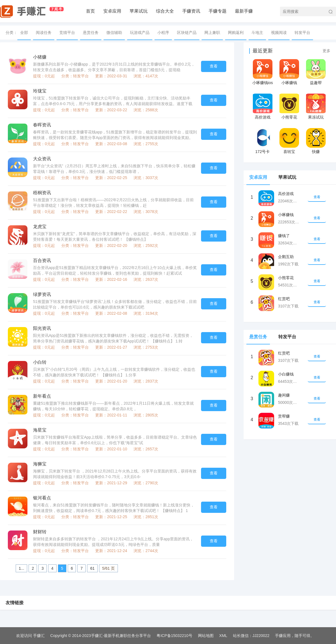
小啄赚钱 (289, 83)
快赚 (316, 152)
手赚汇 (39, 636)
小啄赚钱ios (263, 83)
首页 (90, 11)
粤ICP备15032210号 (174, 636)
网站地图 (206, 636)
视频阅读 (279, 33)
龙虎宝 (40, 227)
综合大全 (165, 11)
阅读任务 (44, 33)
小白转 (40, 362)
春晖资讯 (42, 125)
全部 (24, 33)
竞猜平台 (67, 33)
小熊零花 (289, 117)
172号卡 (262, 152)
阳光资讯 (42, 328)
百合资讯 (42, 260)
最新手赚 (244, 11)
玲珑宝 (40, 91)
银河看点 (42, 498)
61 (92, 568)
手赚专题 (218, 11)
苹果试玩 (139, 11)
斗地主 (257, 33)
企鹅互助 (286, 257)
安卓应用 (112, 11)
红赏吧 (284, 299)
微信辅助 (114, 33)
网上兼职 (212, 33)
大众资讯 (42, 159)
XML (223, 636)
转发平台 (302, 33)
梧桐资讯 (42, 193)
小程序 (163, 33)
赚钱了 (284, 236)
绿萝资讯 (42, 294)
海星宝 (40, 430)
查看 (214, 66)
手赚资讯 (191, 11)
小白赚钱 (286, 374)
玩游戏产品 (140, 33)
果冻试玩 (316, 117)
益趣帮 (316, 83)
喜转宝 (289, 152)
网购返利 (236, 33)
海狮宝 (40, 464)
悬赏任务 (91, 33)
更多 (326, 51)
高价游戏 (263, 117)
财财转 (40, 532)
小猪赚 (40, 57)
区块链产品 (187, 33)
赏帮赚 (284, 416)
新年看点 (42, 396)
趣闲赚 (284, 395)
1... (21, 568)
